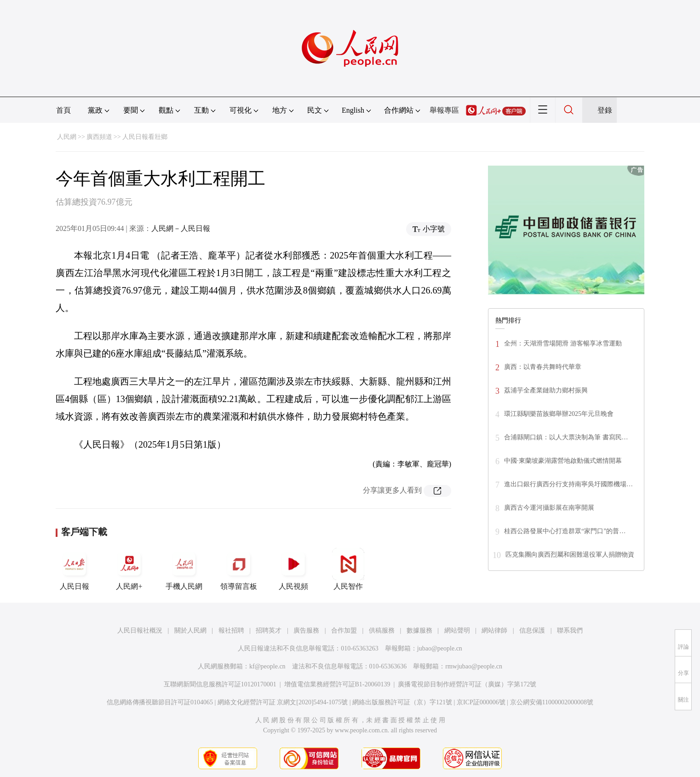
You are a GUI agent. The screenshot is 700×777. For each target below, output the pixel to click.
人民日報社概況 (140, 630)
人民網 (67, 137)
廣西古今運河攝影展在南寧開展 (549, 508)
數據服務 (419, 630)
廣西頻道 (99, 137)
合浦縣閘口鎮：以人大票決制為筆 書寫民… (566, 437)
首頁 (63, 110)
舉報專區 (444, 110)
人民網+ (129, 569)
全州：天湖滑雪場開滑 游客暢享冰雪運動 (563, 343)
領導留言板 (239, 569)
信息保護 (532, 630)
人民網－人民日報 (181, 228)
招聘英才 (269, 630)
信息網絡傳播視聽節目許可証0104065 (160, 702)
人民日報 (75, 569)
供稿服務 (382, 630)
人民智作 (348, 569)
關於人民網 (190, 630)
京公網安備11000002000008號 (552, 702)
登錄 (605, 110)
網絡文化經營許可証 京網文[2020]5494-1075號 (283, 702)
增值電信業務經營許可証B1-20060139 (337, 684)
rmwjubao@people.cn (474, 666)
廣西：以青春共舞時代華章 (543, 367)
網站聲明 (457, 630)
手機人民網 (184, 569)
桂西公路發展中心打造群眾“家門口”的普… (565, 531)
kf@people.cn (267, 666)
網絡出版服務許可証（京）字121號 (402, 702)
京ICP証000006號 (481, 702)
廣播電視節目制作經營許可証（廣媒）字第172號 (467, 684)
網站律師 (494, 630)
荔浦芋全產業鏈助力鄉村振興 (546, 390)
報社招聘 (231, 630)
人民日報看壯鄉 (145, 137)
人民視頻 (293, 569)
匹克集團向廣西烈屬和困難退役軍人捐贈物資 (570, 555)
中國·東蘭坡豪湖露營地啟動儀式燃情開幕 (563, 461)
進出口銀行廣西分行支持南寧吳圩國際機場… (568, 484)
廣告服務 (306, 630)
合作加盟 (344, 630)
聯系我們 (570, 630)
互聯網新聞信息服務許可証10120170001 (220, 684)
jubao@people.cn (440, 648)
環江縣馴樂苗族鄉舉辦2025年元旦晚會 (559, 414)
